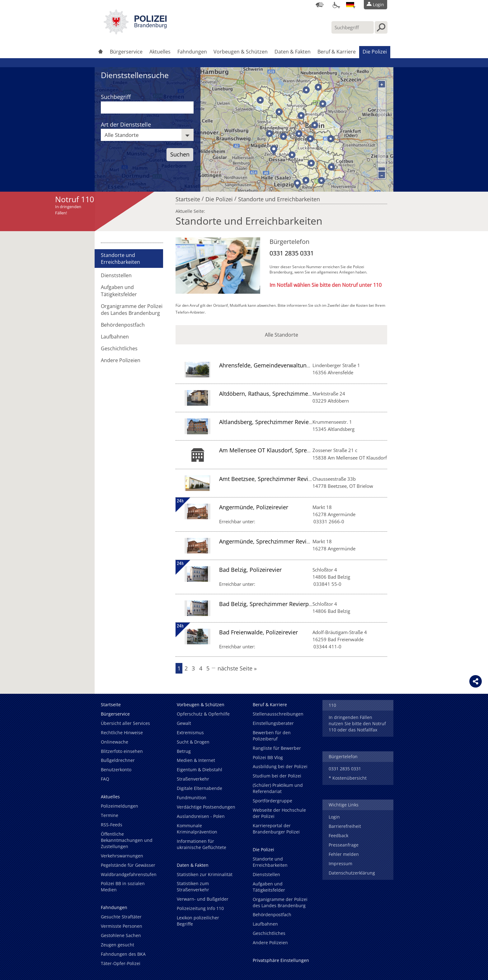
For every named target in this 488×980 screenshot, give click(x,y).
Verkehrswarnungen (122, 856)
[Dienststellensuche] (320, 5)
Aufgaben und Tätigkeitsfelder (119, 291)
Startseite (188, 198)
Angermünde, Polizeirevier (254, 507)
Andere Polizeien (121, 360)
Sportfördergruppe (272, 801)
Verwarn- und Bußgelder (203, 899)
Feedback (338, 835)
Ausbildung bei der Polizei (280, 766)
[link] (135, 33)
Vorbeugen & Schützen (241, 52)
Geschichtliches (119, 348)
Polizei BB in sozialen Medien (123, 887)
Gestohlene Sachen (121, 935)
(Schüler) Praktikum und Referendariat (278, 788)
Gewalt (184, 723)
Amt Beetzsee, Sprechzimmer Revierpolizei (275, 479)
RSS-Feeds (112, 825)
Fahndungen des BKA (123, 954)
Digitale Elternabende (199, 788)
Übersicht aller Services (125, 723)
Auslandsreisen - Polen (201, 816)
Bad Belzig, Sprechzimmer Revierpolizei (271, 604)
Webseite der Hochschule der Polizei (279, 813)
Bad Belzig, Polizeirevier (250, 570)
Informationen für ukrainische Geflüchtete (202, 844)
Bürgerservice (126, 52)
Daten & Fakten (293, 52)
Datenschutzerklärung (352, 873)
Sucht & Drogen (193, 742)
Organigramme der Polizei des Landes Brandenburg (132, 310)
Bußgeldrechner (118, 760)
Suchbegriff (116, 97)
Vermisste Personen (122, 926)
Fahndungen (192, 52)
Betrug (184, 751)
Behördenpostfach (123, 325)
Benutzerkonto (116, 770)
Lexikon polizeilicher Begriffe (198, 921)
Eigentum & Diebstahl (199, 770)
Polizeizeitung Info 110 (200, 908)
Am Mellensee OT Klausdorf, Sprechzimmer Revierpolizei (293, 450)
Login (334, 817)
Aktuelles (160, 52)
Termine (110, 815)
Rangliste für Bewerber (277, 748)
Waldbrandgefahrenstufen (129, 874)
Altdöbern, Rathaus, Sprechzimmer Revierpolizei (282, 394)
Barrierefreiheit (345, 826)
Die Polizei (375, 52)
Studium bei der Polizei (277, 776)
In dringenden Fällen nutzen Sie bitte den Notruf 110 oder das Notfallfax (357, 723)
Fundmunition (192, 798)
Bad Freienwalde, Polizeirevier (258, 632)
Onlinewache (115, 742)
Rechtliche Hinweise (122, 733)
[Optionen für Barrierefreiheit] (335, 5)
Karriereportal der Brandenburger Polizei (276, 829)
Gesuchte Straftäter (121, 917)
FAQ (105, 779)
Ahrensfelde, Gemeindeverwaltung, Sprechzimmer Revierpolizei (302, 365)
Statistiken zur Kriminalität (205, 874)
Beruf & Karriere (337, 52)
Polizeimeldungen (120, 806)
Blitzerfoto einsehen (122, 751)
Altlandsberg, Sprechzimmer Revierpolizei (274, 422)
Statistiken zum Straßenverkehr (193, 887)
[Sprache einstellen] (350, 5)
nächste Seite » (237, 668)
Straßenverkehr (193, 779)
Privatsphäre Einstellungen (281, 960)
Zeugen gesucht (117, 945)
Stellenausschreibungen (278, 714)
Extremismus (190, 733)
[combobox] (147, 135)
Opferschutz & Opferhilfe (203, 714)
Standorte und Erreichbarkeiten (279, 198)
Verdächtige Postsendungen (206, 807)
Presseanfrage (344, 845)
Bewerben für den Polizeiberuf (272, 736)
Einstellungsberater (273, 723)
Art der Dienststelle (126, 124)
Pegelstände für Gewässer (128, 865)
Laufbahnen (115, 337)
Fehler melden (344, 854)
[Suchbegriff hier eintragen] (353, 27)
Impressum (340, 863)
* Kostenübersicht (348, 778)
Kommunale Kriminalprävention (197, 829)
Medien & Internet (196, 760)
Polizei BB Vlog (268, 757)
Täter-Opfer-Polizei (121, 963)
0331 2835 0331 (292, 253)
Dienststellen (116, 275)
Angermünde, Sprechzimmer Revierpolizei (274, 541)
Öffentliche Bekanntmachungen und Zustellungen (127, 840)
